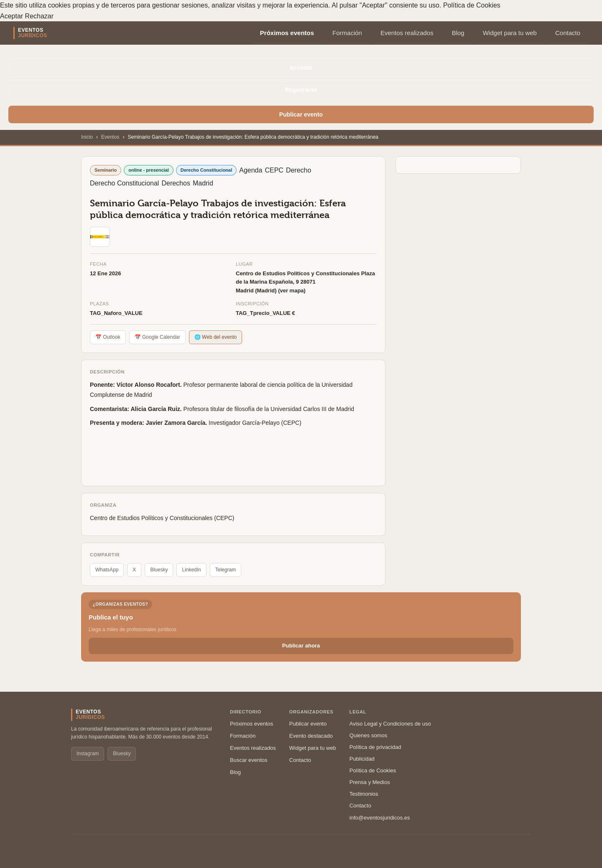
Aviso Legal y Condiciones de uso (390, 724)
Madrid (203, 183)
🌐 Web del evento (216, 337)
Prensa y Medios (370, 782)
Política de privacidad (375, 747)
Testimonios (364, 794)
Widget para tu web (510, 33)
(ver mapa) (292, 291)
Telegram (226, 570)
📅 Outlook (108, 337)
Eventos (110, 137)
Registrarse (301, 90)
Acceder (301, 68)
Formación (347, 33)
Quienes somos (368, 735)
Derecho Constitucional (124, 183)
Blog (458, 33)
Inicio (87, 137)
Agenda (251, 170)
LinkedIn (191, 570)
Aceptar (11, 16)
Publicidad (362, 759)
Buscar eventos (249, 760)
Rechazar (39, 16)
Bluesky (159, 570)
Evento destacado (311, 736)
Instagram (88, 754)
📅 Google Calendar (157, 337)
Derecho (298, 170)
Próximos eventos (287, 33)
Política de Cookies (472, 5)
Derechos (176, 183)
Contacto (568, 33)
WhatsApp (107, 570)
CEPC (274, 170)
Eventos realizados (407, 33)
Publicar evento (301, 114)
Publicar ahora (301, 646)
